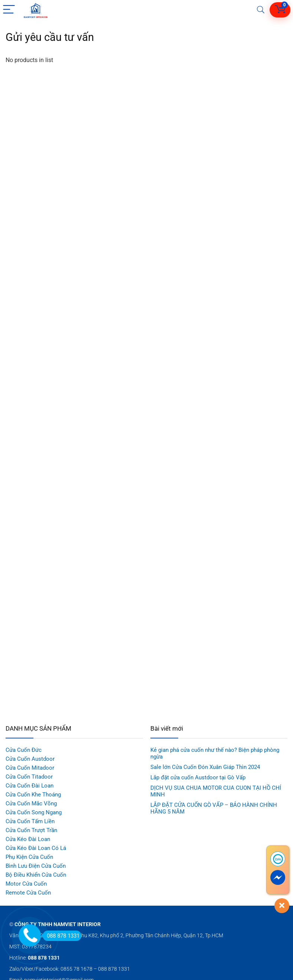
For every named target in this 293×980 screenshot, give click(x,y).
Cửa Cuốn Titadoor (29, 777)
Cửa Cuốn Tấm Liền (30, 821)
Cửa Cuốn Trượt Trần (31, 830)
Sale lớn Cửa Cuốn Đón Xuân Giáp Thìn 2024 (205, 767)
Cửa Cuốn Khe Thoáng (33, 795)
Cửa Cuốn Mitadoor (30, 768)
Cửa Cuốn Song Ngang (34, 812)
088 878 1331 (61, 936)
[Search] (261, 10)
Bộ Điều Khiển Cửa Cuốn (36, 875)
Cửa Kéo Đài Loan (28, 839)
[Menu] (9, 10)
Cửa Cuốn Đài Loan (30, 786)
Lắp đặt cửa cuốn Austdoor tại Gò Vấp (198, 777)
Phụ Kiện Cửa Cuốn (29, 857)
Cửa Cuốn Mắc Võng (31, 803)
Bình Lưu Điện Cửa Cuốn (36, 866)
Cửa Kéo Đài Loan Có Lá (36, 848)
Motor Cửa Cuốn (26, 884)
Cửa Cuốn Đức (24, 750)
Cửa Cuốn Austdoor (30, 759)
